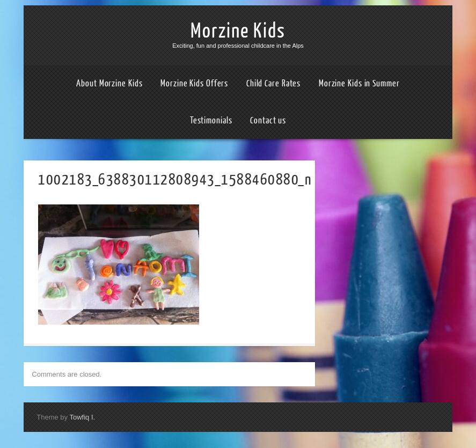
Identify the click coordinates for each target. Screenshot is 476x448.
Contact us (268, 120)
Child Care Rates (273, 83)
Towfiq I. (82, 417)
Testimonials (211, 120)
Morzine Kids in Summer (359, 83)
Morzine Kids (238, 31)
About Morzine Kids (109, 83)
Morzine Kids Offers (194, 83)
